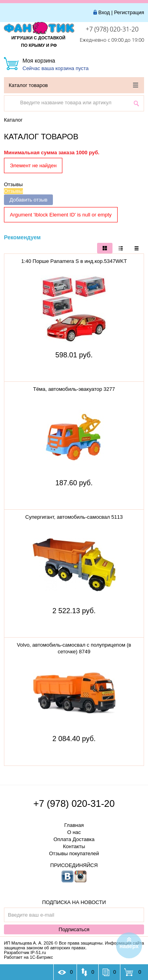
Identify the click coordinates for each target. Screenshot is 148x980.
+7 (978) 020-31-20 (112, 29)
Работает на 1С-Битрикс (28, 957)
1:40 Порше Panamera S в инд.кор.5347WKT (74, 261)
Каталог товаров (73, 85)
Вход (104, 12)
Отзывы (13, 184)
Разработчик (25, 952)
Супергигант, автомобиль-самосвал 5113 (74, 517)
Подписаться (74, 929)
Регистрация (129, 12)
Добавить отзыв (28, 200)
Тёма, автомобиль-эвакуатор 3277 (74, 389)
